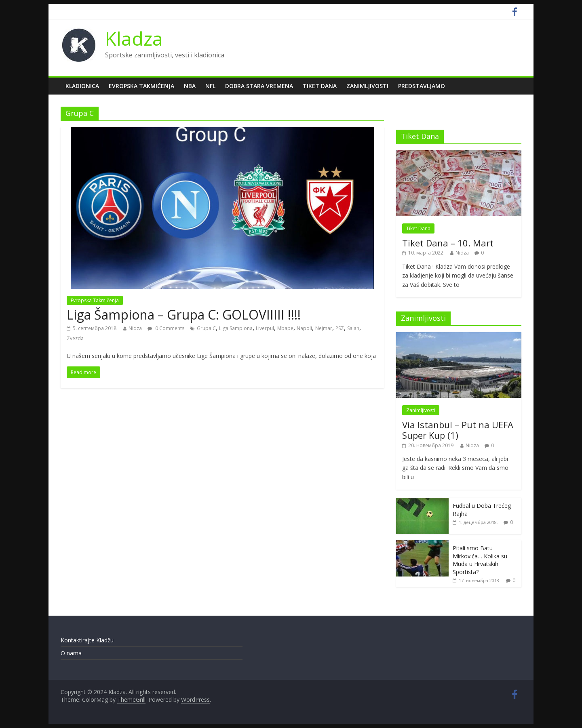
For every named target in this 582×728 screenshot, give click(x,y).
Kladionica (82, 86)
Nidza (135, 328)
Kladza (134, 38)
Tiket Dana (320, 86)
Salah (353, 328)
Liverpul (265, 328)
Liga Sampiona (236, 328)
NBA (190, 86)
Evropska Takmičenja (141, 86)
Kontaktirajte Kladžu (87, 640)
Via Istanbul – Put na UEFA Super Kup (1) (458, 430)
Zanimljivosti (367, 86)
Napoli (304, 328)
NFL (210, 86)
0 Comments (166, 328)
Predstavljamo (422, 86)
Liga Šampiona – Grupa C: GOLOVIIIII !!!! (184, 315)
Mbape (285, 328)
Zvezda (75, 338)
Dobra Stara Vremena (259, 86)
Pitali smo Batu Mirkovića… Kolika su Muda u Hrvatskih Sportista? (480, 560)
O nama (71, 653)
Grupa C (206, 328)
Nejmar (324, 328)
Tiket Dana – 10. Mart (448, 243)
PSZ (340, 328)
